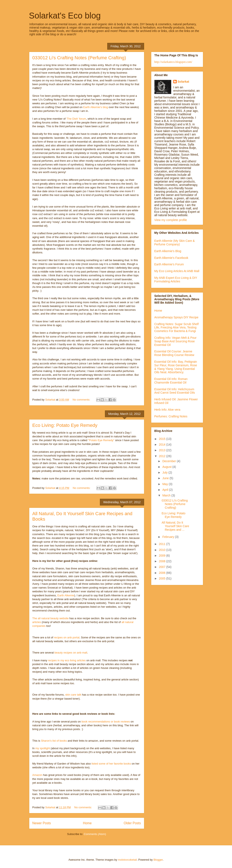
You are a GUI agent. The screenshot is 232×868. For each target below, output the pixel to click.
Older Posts (132, 823)
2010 (162, 550)
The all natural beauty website (51, 618)
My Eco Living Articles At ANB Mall (177, 271)
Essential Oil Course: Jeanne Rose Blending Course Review (174, 353)
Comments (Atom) (95, 834)
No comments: (82, 400)
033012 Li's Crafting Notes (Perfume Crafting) (79, 58)
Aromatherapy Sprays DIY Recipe (176, 317)
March (167, 495)
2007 (162, 567)
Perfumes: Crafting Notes (171, 416)
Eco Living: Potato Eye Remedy (65, 425)
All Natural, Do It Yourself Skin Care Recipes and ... (175, 526)
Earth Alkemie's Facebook (171, 258)
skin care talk (73, 695)
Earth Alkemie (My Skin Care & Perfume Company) (175, 243)
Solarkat (183, 82)
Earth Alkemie (66, 595)
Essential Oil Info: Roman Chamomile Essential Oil (171, 381)
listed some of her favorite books (111, 764)
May (166, 484)
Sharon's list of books (54, 741)
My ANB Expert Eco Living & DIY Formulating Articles (176, 280)
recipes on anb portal (67, 637)
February (169, 537)
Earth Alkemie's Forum (169, 264)
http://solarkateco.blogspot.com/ (173, 62)
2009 (162, 556)
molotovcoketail (127, 860)
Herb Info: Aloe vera (167, 410)
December (170, 461)
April (166, 490)
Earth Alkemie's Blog (168, 251)
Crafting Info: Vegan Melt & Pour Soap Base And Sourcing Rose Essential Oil (176, 341)
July (165, 472)
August (167, 467)
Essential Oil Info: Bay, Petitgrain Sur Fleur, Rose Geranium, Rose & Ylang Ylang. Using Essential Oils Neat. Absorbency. (176, 367)
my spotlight (43, 748)
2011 (162, 544)
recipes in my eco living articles (67, 660)
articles (37, 622)
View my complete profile (171, 220)
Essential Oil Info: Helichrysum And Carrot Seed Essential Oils (175, 391)
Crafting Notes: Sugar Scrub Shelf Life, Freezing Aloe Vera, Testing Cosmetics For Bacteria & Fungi (177, 328)
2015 (162, 439)
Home (87, 823)
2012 (162, 456)
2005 (162, 578)
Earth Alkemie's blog (96, 107)
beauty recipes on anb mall (71, 653)
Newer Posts (42, 823)
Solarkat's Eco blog (65, 16)
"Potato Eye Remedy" (101, 440)
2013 (162, 450)
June (166, 478)
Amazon (37, 775)
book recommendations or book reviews (106, 722)
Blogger (158, 860)
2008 (162, 561)
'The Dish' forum (76, 119)
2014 (162, 445)
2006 (162, 573)
